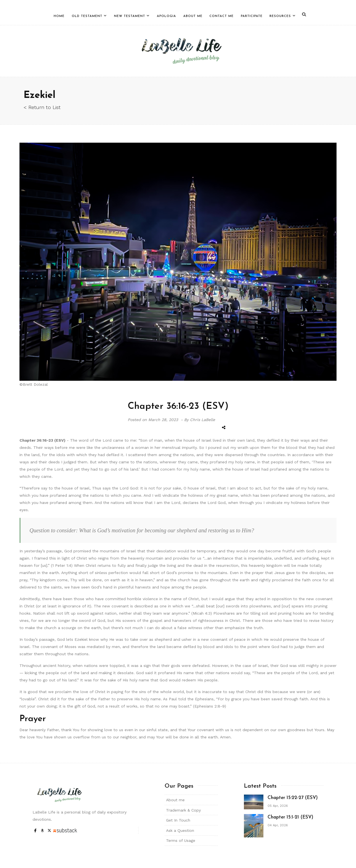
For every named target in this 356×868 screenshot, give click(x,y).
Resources (280, 16)
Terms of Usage (181, 840)
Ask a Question (180, 830)
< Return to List (42, 107)
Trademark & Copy (183, 810)
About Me (193, 16)
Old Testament (87, 16)
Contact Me (222, 16)
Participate (252, 16)
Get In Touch (178, 820)
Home (59, 16)
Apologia (166, 16)
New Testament (130, 16)
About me (175, 800)
